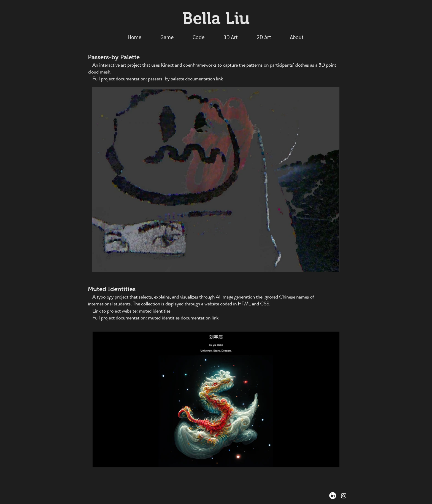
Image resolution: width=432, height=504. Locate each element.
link (219, 79)
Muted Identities (112, 289)
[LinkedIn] (333, 496)
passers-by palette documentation (182, 79)
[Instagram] (344, 496)
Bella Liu (216, 18)
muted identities (155, 311)
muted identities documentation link (183, 318)
